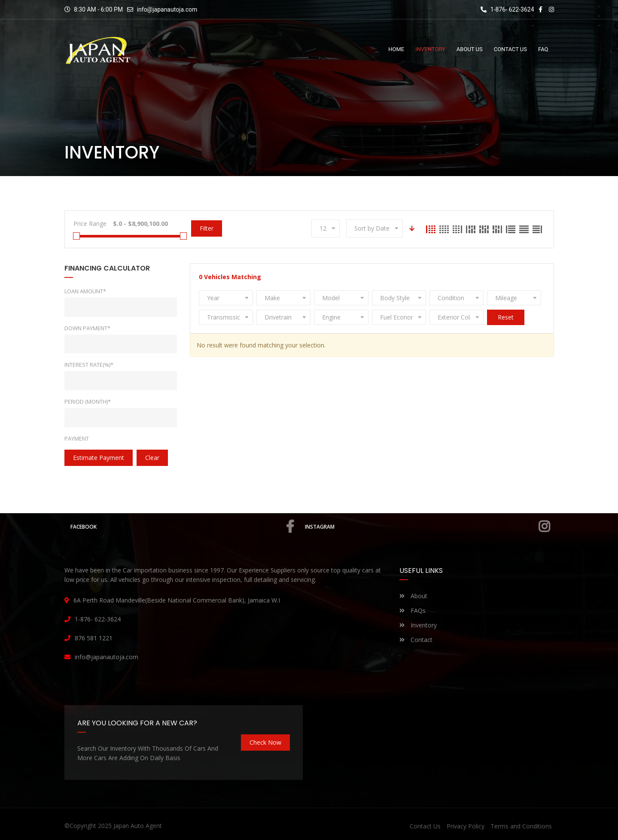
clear (152, 458)
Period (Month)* (88, 402)
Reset (506, 317)
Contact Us (425, 826)
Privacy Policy (466, 826)
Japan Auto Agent (138, 826)
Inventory (418, 625)
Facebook (183, 527)
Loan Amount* (85, 291)
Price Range (90, 224)
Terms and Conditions (521, 826)
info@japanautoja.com (167, 9)
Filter (207, 228)
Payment (77, 438)
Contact (416, 640)
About (413, 596)
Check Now (265, 742)
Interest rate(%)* (89, 365)
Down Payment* (87, 328)
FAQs (413, 610)
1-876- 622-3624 (507, 9)
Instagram (428, 527)
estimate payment (99, 458)
